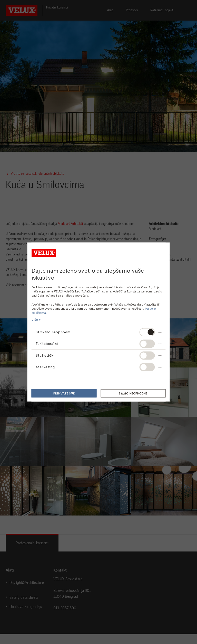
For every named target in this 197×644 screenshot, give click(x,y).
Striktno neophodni (53, 332)
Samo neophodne (133, 393)
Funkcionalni (47, 344)
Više (35, 320)
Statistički (45, 355)
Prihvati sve (64, 393)
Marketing (45, 367)
